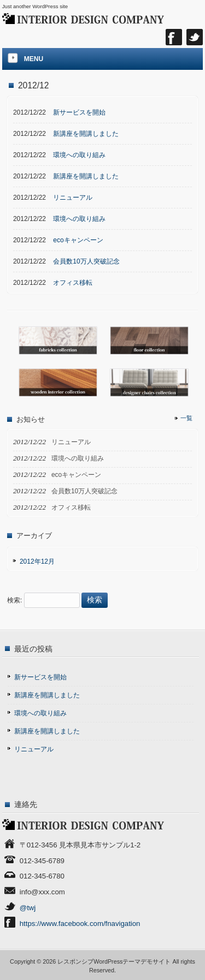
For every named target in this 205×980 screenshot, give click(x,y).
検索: (14, 600)
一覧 (186, 418)
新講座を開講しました (47, 695)
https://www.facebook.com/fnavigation (80, 924)
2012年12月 (37, 561)
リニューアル (34, 749)
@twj (28, 908)
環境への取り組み (40, 713)
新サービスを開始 (40, 677)
